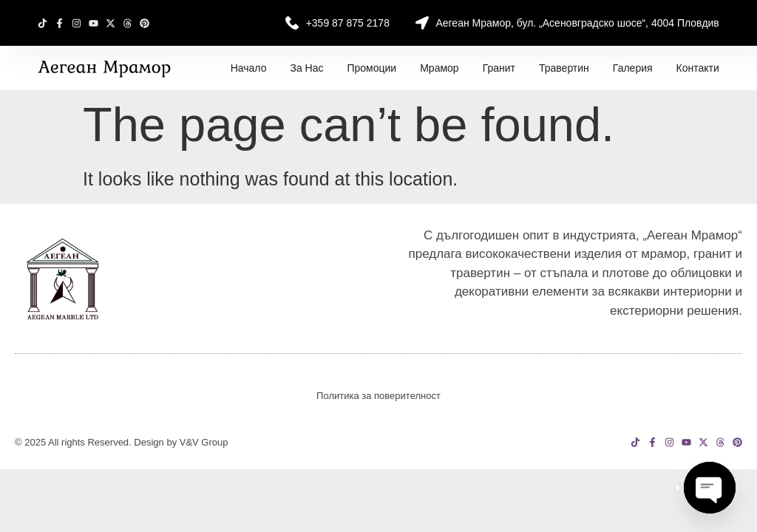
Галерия (633, 68)
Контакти (698, 68)
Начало (249, 68)
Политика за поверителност (378, 396)
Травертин (564, 68)
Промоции (371, 68)
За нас (306, 68)
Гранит (499, 68)
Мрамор (439, 68)
